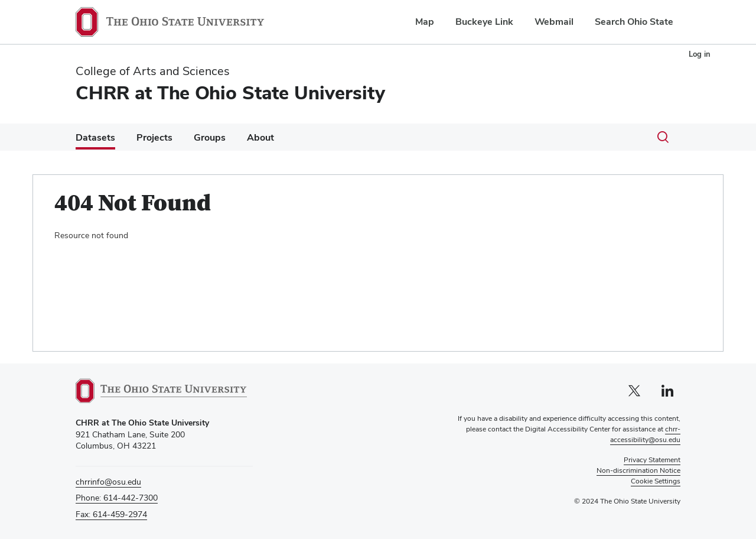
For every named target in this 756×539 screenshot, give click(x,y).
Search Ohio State (634, 22)
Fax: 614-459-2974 (111, 514)
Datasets (95, 137)
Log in (700, 54)
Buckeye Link (484, 22)
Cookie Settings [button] (656, 481)
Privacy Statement (652, 460)
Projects (154, 137)
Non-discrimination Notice (638, 470)
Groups (210, 137)
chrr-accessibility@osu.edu (645, 434)
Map (425, 22)
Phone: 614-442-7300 (117, 498)
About (260, 137)
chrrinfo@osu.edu (108, 482)
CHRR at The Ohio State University (230, 92)
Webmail (554, 22)
